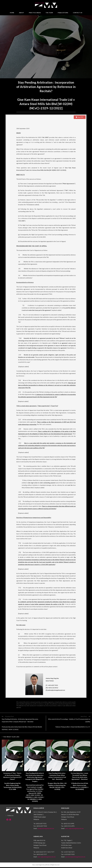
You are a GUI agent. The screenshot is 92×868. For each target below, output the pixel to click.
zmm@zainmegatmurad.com (46, 829)
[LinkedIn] (10, 820)
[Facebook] (7, 820)
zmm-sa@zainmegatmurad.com (74, 829)
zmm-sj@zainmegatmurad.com (47, 858)
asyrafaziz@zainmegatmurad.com (75, 858)
